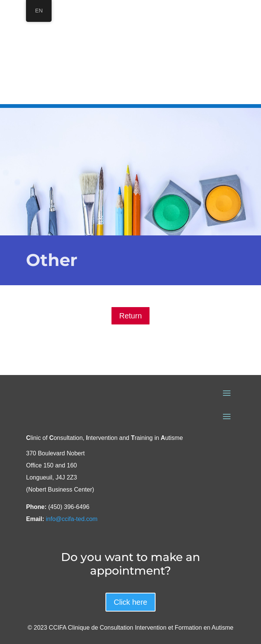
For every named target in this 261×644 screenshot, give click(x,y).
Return (130, 316)
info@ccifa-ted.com (72, 519)
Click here (130, 602)
